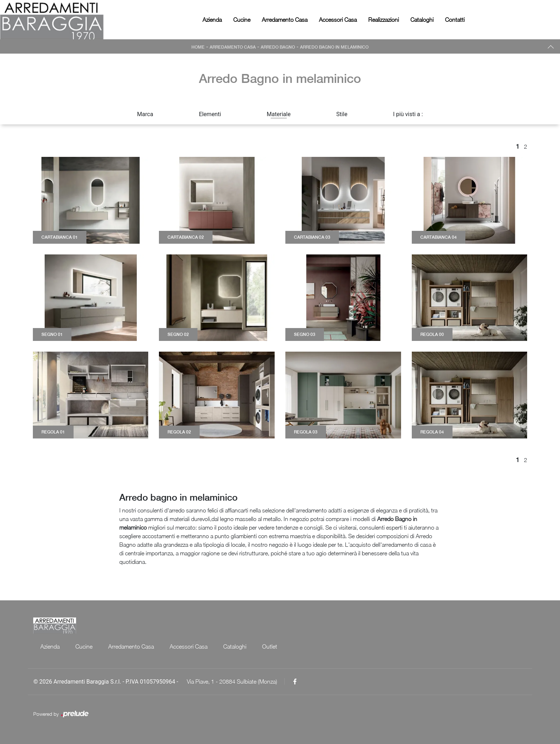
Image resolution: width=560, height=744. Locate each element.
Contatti (455, 20)
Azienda (212, 20)
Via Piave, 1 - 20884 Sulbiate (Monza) (232, 681)
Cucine (242, 20)
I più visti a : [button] (408, 114)
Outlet (270, 646)
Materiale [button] (279, 114)
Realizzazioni (384, 20)
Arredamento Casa (285, 20)
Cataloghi (422, 20)
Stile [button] (342, 114)
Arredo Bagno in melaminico (334, 47)
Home (198, 47)
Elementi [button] (210, 114)
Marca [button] (145, 114)
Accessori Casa (338, 20)
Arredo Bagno (278, 47)
